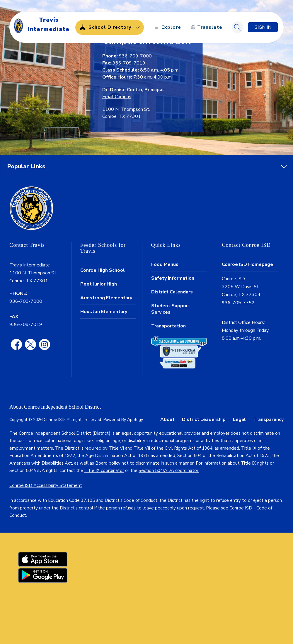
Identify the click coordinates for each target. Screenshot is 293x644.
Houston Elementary (104, 312)
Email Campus (117, 97)
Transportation (168, 326)
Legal (239, 419)
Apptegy (135, 420)
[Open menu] (167, 27)
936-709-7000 (26, 301)
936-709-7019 (26, 324)
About (167, 419)
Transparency (268, 419)
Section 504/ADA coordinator (168, 470)
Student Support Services (171, 309)
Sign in (263, 27)
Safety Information (173, 278)
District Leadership (204, 419)
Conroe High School (103, 270)
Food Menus (165, 264)
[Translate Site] (206, 27)
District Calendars (172, 292)
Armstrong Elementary (106, 298)
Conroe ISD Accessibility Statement (46, 485)
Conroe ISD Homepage (247, 264)
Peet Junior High (99, 284)
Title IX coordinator (104, 470)
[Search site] (238, 27)
